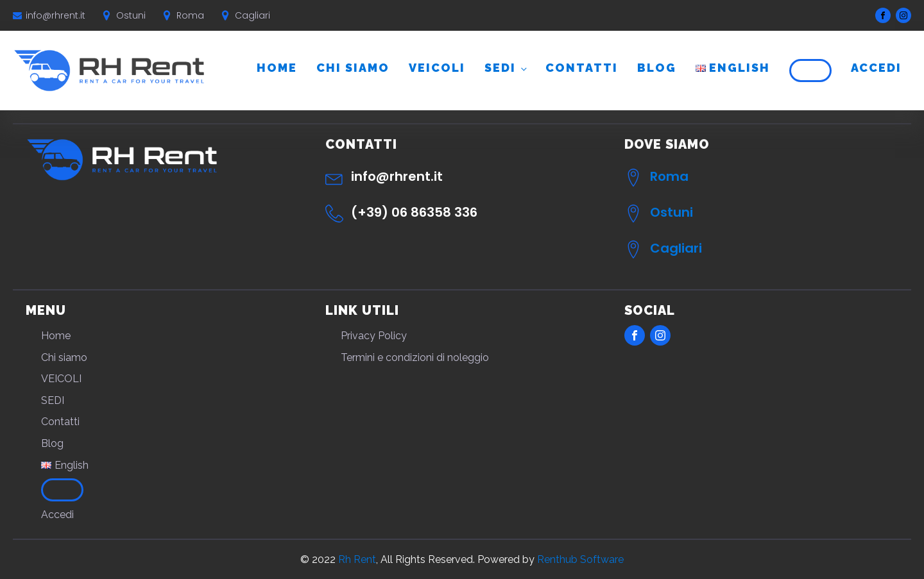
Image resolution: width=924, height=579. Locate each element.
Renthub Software (580, 559)
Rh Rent (357, 559)
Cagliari (676, 248)
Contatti (582, 68)
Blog (657, 68)
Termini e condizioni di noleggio (415, 357)
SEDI (500, 68)
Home (277, 68)
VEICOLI (437, 68)
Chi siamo (353, 68)
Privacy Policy (374, 336)
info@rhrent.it (56, 15)
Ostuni (672, 212)
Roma (669, 176)
